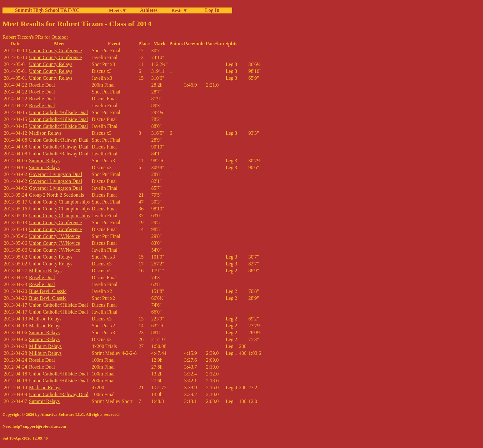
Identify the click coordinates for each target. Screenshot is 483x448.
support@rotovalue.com (45, 426)
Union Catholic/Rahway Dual (59, 140)
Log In (211, 10)
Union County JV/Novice (55, 236)
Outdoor (60, 37)
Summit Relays (44, 161)
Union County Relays (51, 64)
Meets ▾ (117, 10)
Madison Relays (45, 133)
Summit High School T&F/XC (47, 10)
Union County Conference (55, 50)
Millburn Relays (45, 271)
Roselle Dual (42, 85)
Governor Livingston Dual (56, 174)
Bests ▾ (179, 10)
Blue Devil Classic (48, 291)
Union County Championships (60, 202)
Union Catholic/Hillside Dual (58, 112)
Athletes (149, 10)
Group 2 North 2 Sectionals (57, 195)
